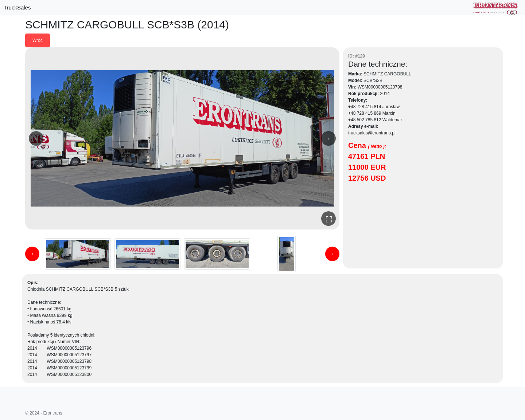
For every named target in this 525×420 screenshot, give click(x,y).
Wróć (38, 40)
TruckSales (17, 7)
